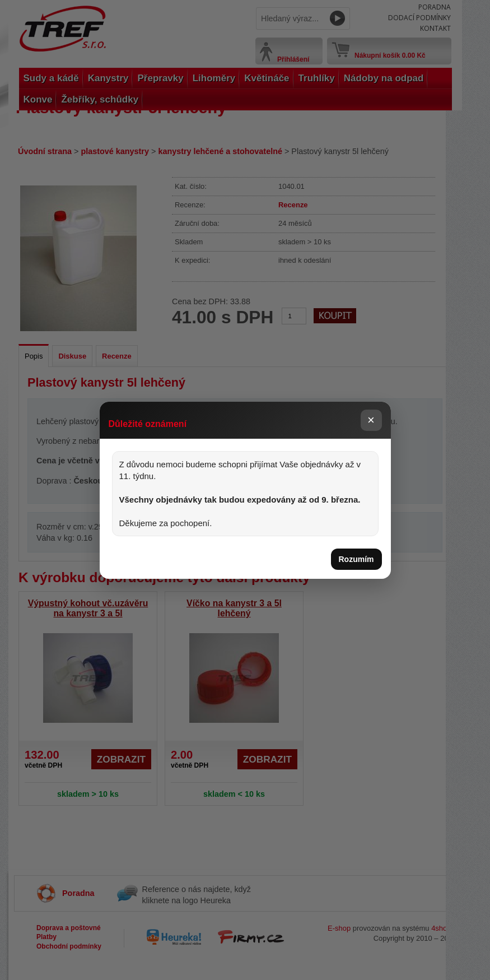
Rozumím (356, 559)
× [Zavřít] (371, 420)
